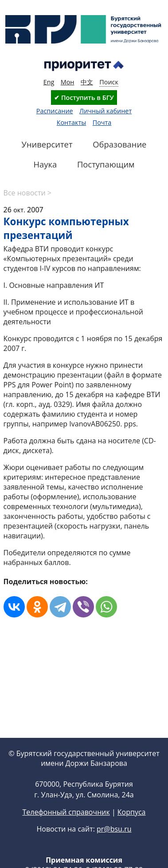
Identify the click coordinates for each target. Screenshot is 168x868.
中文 (87, 82)
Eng (49, 82)
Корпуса (132, 812)
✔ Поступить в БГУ (84, 98)
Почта (102, 122)
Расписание (55, 111)
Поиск (109, 82)
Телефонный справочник (66, 812)
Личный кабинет (105, 111)
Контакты (72, 122)
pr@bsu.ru (114, 829)
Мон (68, 82)
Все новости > (27, 193)
